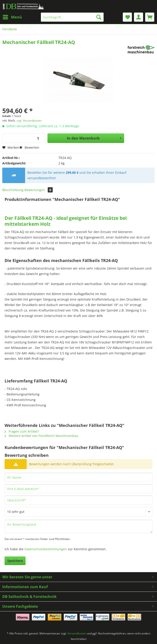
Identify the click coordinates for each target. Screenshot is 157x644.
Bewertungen (39, 190)
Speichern (15, 561)
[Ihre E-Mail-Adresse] (78, 489)
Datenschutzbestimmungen (46, 549)
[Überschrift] (78, 500)
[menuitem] (12, 17)
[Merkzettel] (127, 17)
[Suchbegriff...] (72, 17)
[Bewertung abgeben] (78, 512)
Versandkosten (77, 633)
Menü (12, 17)
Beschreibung (13, 190)
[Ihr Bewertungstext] (78, 526)
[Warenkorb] (150, 17)
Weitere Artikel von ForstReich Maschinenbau (41, 436)
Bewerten (29, 147)
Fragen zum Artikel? (22, 431)
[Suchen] (99, 17)
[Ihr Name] (78, 477)
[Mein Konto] (139, 17)
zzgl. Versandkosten (29, 121)
